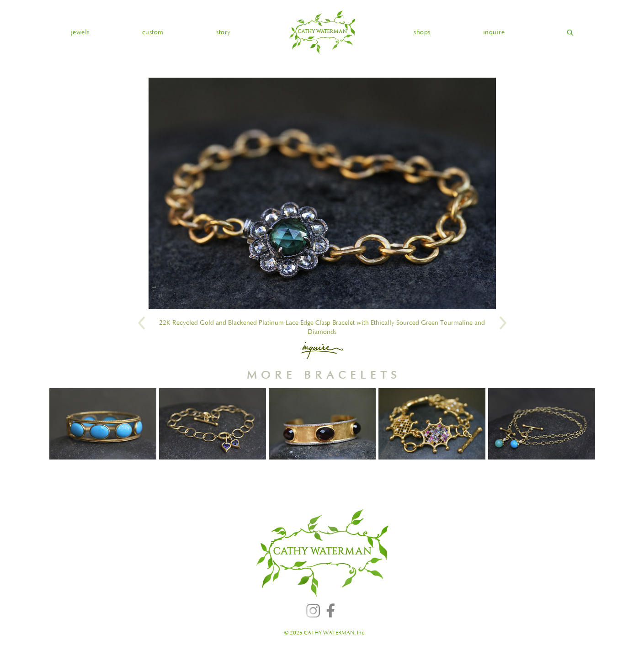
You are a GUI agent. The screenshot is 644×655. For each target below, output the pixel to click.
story (224, 32)
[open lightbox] (322, 193)
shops (422, 32)
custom (153, 32)
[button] (80, 32)
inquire (494, 32)
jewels (80, 32)
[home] (322, 32)
